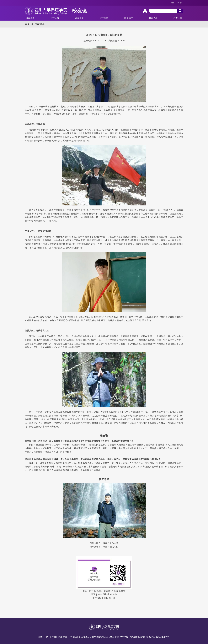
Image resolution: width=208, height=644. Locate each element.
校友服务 (79, 18)
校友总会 (30, 18)
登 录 (180, 3)
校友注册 (178, 18)
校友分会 (153, 18)
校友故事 (55, 18)
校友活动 (104, 18)
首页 (172, 3)
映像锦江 (129, 18)
